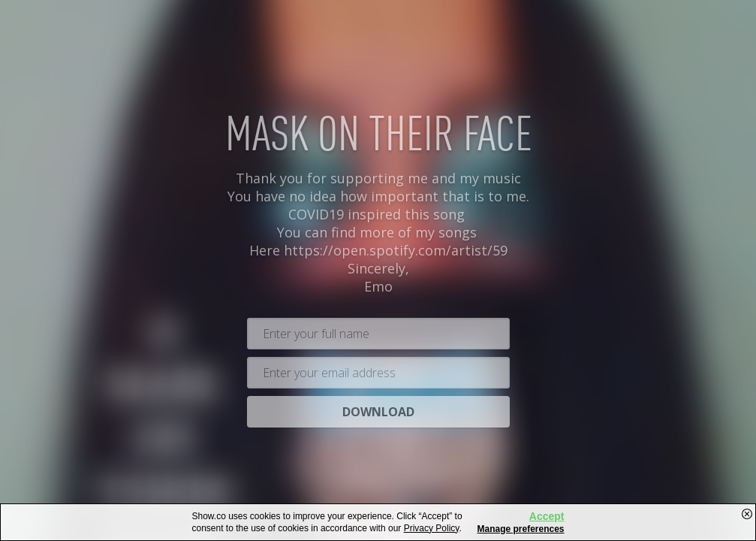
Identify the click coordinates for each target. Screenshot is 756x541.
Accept (547, 516)
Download (378, 408)
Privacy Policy (432, 528)
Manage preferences (520, 529)
